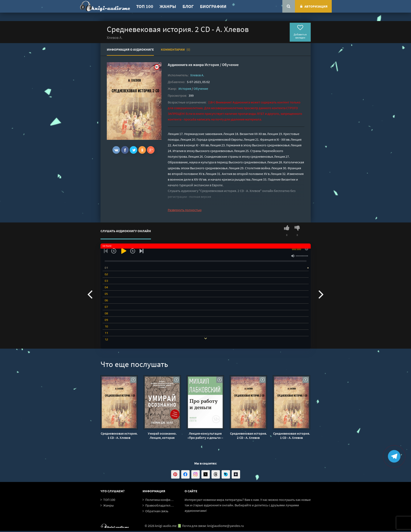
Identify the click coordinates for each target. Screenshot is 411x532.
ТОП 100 (145, 6)
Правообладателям (160, 505)
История (212, 65)
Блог (188, 6)
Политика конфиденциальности (169, 500)
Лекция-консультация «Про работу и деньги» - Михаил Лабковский (205, 435)
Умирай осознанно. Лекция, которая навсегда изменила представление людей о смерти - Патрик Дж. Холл (162, 435)
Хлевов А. (197, 75)
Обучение (230, 65)
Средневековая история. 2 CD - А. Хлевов (248, 435)
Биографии (213, 6)
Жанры (168, 6)
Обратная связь (157, 511)
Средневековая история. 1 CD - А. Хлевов (119, 435)
